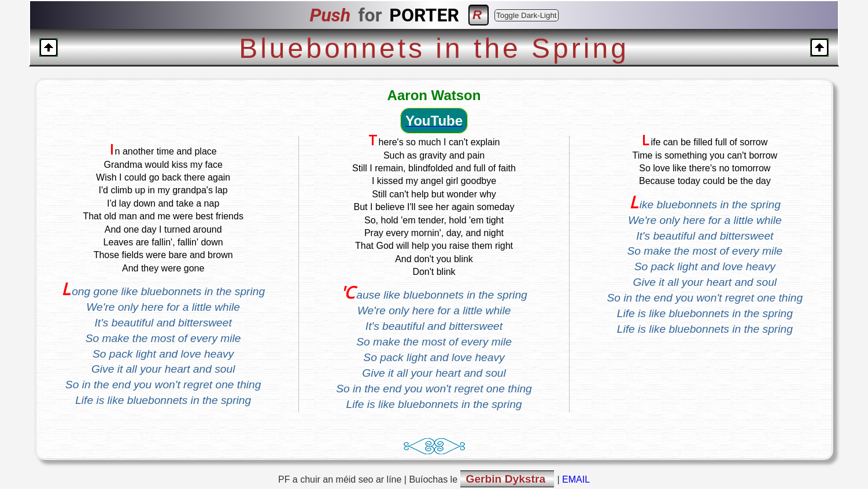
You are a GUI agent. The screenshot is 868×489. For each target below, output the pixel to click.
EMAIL (576, 479)
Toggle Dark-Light (526, 15)
